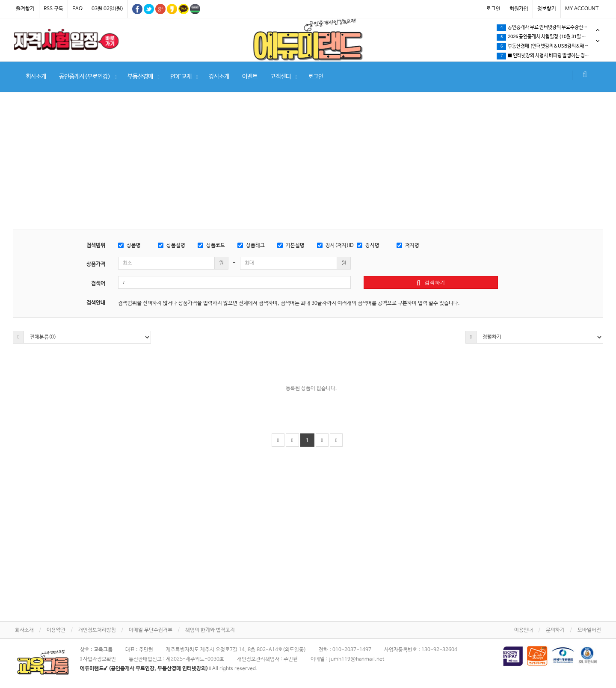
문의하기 (555, 630)
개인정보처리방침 (97, 630)
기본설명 (291, 246)
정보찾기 (547, 9)
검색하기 (431, 282)
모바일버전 (589, 630)
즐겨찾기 (25, 9)
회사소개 (36, 77)
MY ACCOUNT (582, 9)
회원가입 (519, 9)
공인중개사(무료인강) (85, 77)
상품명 (129, 246)
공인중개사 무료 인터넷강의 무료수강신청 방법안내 (550, 56)
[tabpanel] (66, 39)
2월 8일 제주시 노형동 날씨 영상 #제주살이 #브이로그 (550, 28)
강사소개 (219, 77)
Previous (598, 30)
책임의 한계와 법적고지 (210, 630)
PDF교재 (181, 77)
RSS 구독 (53, 9)
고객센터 (281, 77)
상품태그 (251, 246)
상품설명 (172, 246)
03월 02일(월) (107, 9)
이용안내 (524, 630)
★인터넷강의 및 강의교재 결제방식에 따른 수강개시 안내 (550, 47)
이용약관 (56, 630)
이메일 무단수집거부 (151, 630)
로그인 (493, 9)
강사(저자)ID (335, 246)
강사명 (368, 246)
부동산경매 (140, 77)
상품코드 (211, 246)
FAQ (77, 9)
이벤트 (250, 77)
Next (598, 41)
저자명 (408, 246)
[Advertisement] (308, 165)
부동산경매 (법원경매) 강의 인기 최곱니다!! (545, 37)
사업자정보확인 (98, 659)
